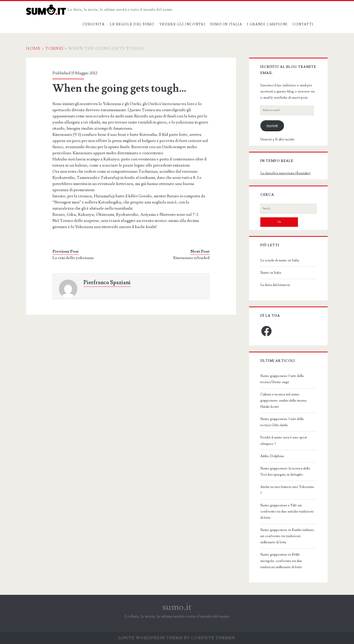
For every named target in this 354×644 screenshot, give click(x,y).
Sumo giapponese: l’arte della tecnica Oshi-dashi (282, 422)
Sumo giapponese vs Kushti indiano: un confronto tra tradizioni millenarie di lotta (287, 536)
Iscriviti (272, 126)
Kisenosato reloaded (191, 258)
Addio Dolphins (272, 456)
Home (33, 48)
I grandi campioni (267, 24)
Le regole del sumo (132, 24)
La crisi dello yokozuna (73, 258)
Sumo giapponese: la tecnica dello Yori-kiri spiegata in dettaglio (285, 472)
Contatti (303, 24)
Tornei (54, 48)
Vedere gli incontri (182, 24)
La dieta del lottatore (275, 285)
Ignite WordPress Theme (151, 638)
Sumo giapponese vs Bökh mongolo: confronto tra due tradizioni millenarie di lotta (281, 561)
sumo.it (177, 607)
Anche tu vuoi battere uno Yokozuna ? (287, 490)
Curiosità (94, 24)
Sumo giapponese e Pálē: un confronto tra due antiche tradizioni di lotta (287, 512)
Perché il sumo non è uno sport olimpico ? (284, 441)
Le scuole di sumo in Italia (280, 260)
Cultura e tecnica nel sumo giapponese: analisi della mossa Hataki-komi (283, 401)
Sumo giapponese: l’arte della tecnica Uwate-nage (282, 379)
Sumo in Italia (226, 24)
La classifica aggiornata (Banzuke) (285, 173)
